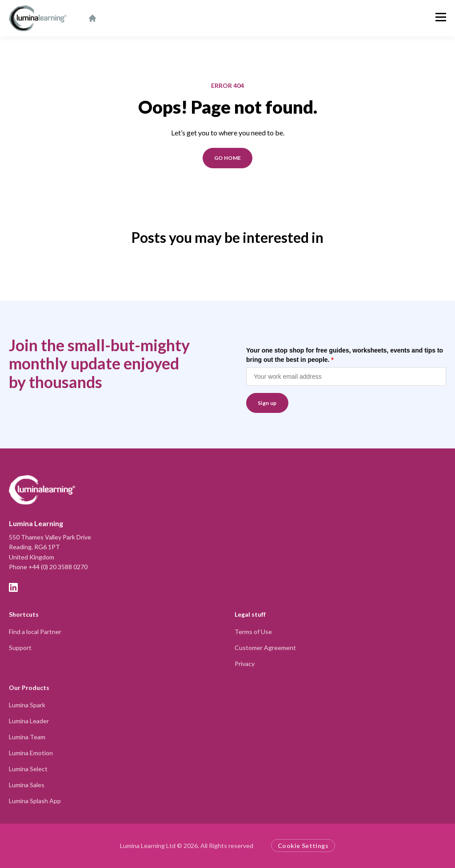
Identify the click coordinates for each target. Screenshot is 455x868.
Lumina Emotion (31, 753)
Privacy (245, 664)
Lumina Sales (27, 785)
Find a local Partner (35, 632)
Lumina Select (28, 769)
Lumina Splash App (35, 801)
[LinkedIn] (13, 587)
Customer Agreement (265, 648)
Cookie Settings (303, 846)
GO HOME (228, 158)
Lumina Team (27, 737)
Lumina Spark (27, 705)
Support (20, 648)
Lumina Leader (29, 721)
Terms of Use (253, 632)
